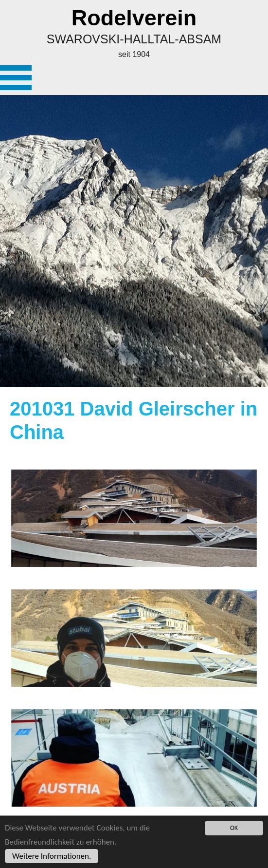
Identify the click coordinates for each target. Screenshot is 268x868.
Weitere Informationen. (52, 857)
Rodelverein (134, 18)
